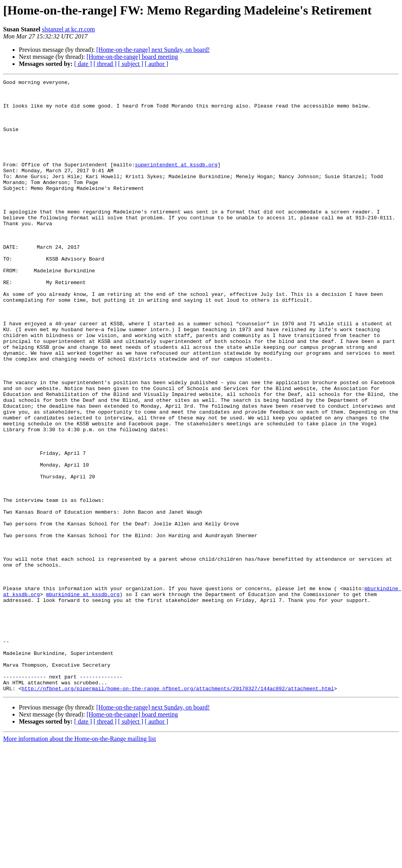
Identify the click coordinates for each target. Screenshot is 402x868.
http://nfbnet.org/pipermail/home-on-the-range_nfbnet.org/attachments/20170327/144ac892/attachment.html (178, 811)
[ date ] (83, 64)
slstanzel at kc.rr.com (69, 29)
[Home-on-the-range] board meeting (132, 57)
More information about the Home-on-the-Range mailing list (79, 861)
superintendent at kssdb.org (176, 182)
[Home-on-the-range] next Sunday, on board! (153, 50)
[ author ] (157, 64)
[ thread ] (105, 64)
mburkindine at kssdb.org (83, 698)
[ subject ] (131, 64)
